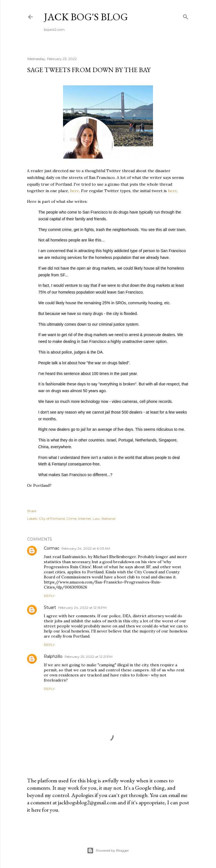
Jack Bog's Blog (86, 17)
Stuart (50, 607)
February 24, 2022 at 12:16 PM (82, 608)
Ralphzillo (53, 656)
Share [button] (32, 511)
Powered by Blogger (108, 851)
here (75, 191)
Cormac (52, 548)
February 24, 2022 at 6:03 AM (86, 548)
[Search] (186, 16)
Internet (85, 519)
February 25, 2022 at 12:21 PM (89, 657)
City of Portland (52, 519)
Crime (71, 519)
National (108, 519)
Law (96, 519)
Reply (49, 596)
